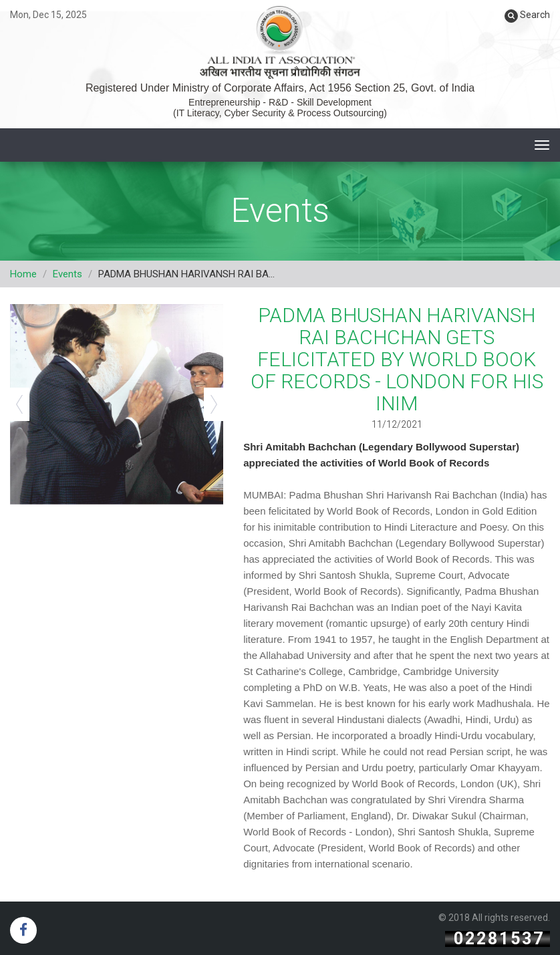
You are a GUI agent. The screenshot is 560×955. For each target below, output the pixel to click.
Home (23, 274)
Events (67, 274)
